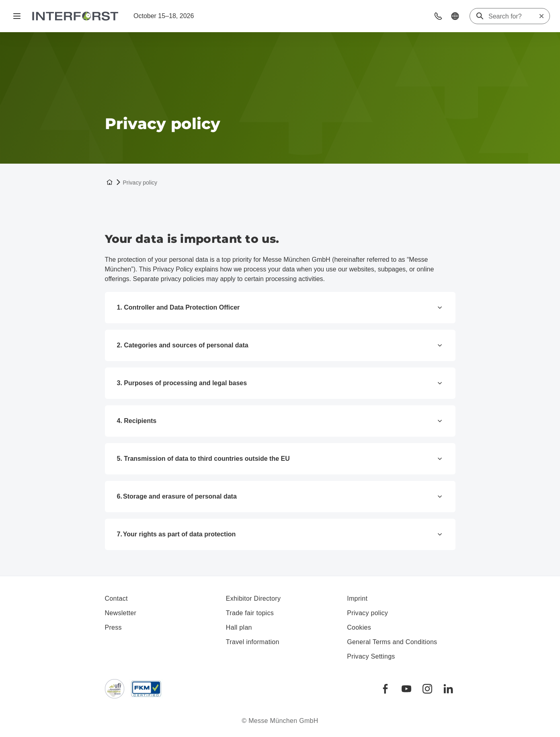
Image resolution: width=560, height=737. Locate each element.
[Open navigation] (17, 16)
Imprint (357, 598)
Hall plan (239, 627)
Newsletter (121, 613)
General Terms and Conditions (392, 642)
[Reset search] (542, 16)
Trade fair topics (250, 613)
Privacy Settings (371, 656)
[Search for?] (513, 16)
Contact (116, 598)
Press (113, 627)
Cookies (359, 627)
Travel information (253, 642)
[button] (438, 16)
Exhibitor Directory (253, 598)
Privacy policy (367, 613)
